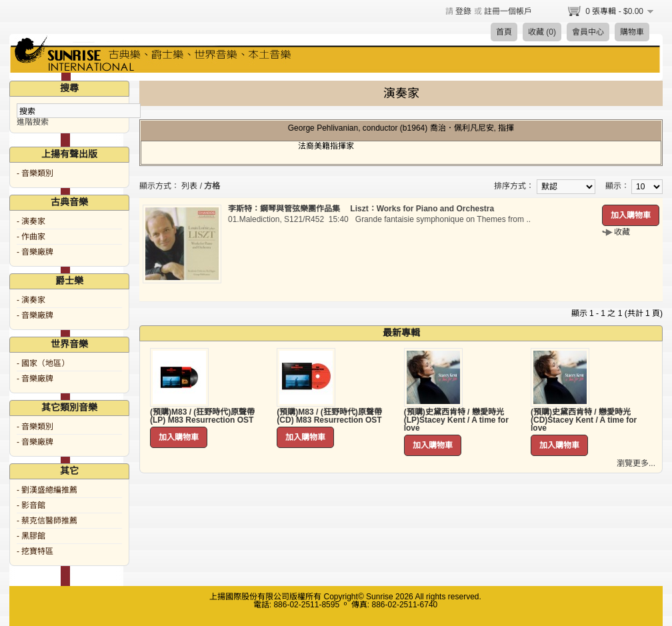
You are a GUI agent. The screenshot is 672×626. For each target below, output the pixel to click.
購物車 (632, 32)
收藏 (622, 232)
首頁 (504, 32)
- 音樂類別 (35, 173)
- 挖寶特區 (35, 551)
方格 (212, 186)
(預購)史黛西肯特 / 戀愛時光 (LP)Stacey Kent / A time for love (456, 420)
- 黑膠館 (31, 536)
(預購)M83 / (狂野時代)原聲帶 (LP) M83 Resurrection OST (202, 416)
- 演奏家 (31, 221)
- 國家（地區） (43, 363)
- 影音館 (31, 505)
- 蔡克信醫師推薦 (47, 521)
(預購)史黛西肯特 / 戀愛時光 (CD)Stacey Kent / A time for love (584, 420)
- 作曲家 (31, 237)
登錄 (463, 11)
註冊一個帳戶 (508, 11)
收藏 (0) (542, 32)
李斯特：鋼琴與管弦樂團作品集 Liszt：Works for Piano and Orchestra (361, 209)
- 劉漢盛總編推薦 (47, 490)
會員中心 (588, 32)
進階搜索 (33, 122)
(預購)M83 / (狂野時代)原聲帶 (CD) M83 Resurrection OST (329, 416)
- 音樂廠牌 (35, 252)
